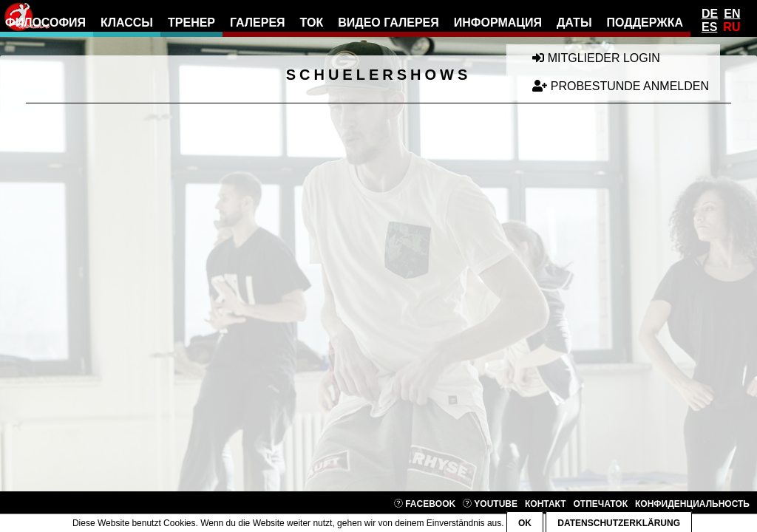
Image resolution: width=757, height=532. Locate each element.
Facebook (425, 504)
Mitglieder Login (596, 58)
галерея (258, 23)
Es (709, 27)
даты (574, 23)
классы (127, 23)
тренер (191, 23)
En (732, 14)
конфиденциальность (692, 504)
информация (498, 23)
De (710, 14)
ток (312, 23)
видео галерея (388, 23)
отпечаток (601, 504)
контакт (546, 504)
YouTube (490, 504)
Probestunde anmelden (621, 86)
